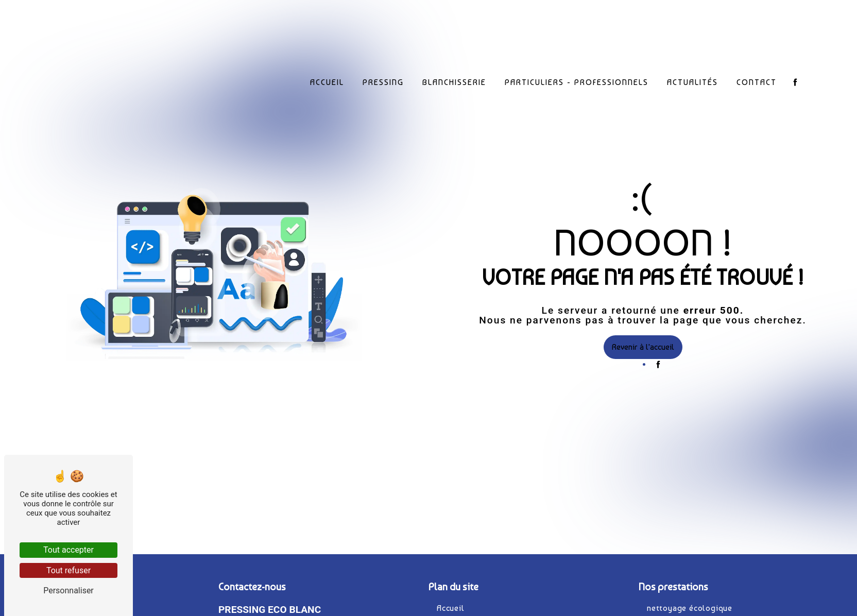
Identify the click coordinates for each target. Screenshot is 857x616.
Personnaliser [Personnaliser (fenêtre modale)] (68, 591)
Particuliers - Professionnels (577, 82)
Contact (757, 82)
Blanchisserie (455, 82)
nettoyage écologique (690, 608)
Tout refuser (68, 570)
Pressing (384, 82)
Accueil (328, 82)
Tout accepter (68, 550)
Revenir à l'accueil (643, 347)
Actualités (693, 82)
